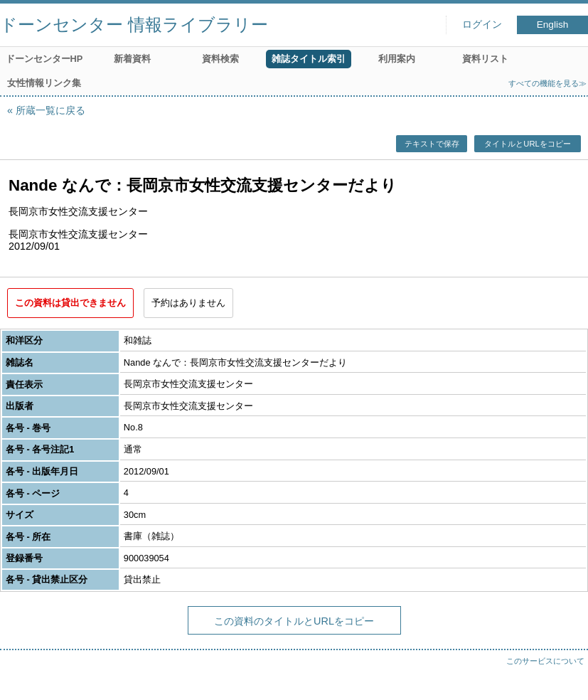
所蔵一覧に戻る (50, 110)
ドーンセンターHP (44, 59)
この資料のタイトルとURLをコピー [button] (294, 621)
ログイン (482, 25)
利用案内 (397, 59)
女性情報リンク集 (44, 83)
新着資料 (132, 59)
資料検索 (220, 59)
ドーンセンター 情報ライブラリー (134, 25)
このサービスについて (545, 661)
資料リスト (485, 59)
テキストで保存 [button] (432, 144)
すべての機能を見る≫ (547, 83)
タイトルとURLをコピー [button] (527, 144)
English (553, 25)
